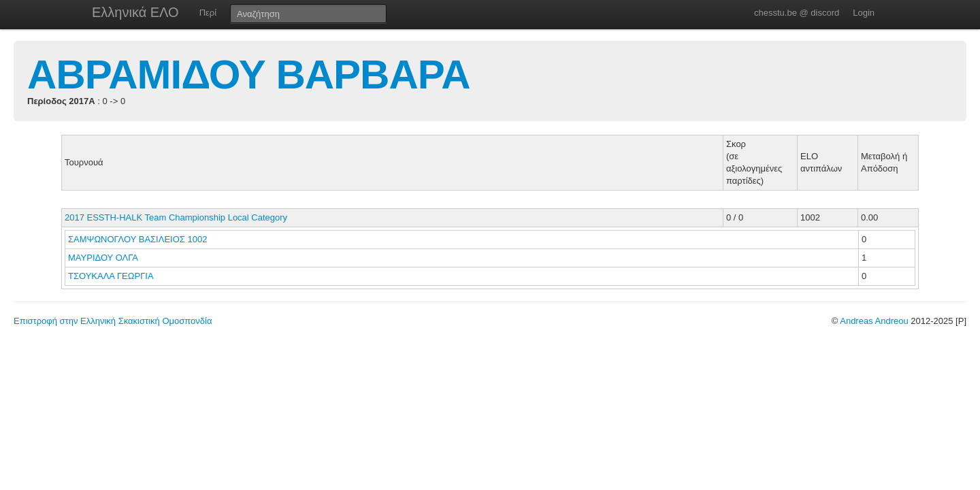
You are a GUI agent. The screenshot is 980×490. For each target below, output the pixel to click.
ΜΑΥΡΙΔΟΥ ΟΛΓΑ (104, 258)
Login (864, 13)
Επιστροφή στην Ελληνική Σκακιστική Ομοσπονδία (113, 321)
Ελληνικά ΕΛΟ (135, 12)
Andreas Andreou (874, 321)
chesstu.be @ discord (797, 13)
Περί (208, 13)
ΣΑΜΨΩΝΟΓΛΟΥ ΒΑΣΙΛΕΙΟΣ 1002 (137, 239)
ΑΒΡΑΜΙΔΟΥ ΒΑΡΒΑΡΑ (249, 75)
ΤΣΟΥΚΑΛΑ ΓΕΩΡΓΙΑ (112, 276)
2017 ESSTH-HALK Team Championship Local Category (176, 217)
